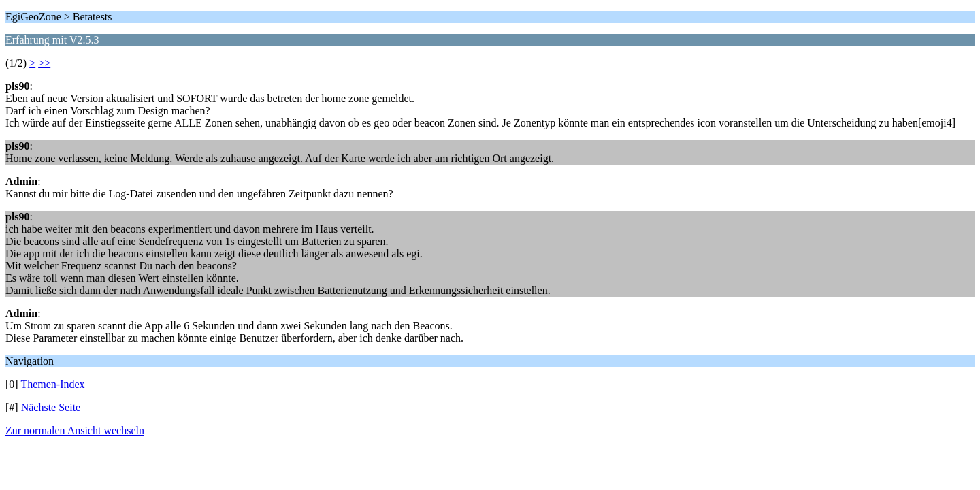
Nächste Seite (51, 407)
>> (44, 63)
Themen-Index (52, 384)
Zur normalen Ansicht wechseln (75, 430)
